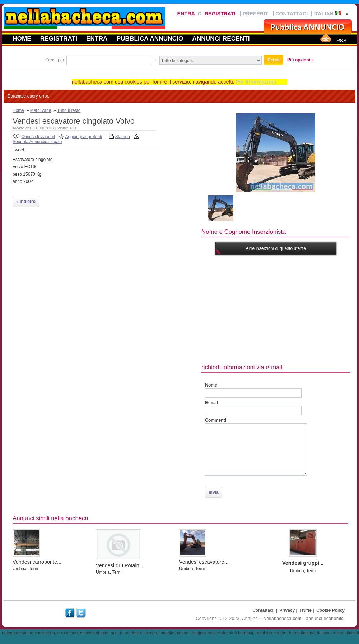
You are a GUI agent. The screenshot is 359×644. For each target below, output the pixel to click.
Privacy (287, 610)
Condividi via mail (38, 137)
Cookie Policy (330, 610)
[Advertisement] (276, 308)
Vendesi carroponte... (37, 562)
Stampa (123, 137)
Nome (211, 385)
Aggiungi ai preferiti (83, 137)
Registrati (220, 14)
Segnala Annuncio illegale (37, 142)
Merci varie (41, 110)
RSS (341, 41)
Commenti (216, 420)
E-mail (211, 403)
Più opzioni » (300, 60)
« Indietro (26, 202)
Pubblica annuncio (150, 38)
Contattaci (292, 14)
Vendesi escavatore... (204, 562)
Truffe (306, 610)
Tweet (18, 150)
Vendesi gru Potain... (120, 565)
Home (22, 38)
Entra (186, 14)
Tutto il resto (69, 110)
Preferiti (256, 14)
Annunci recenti (221, 38)
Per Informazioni (256, 82)
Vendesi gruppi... (303, 563)
